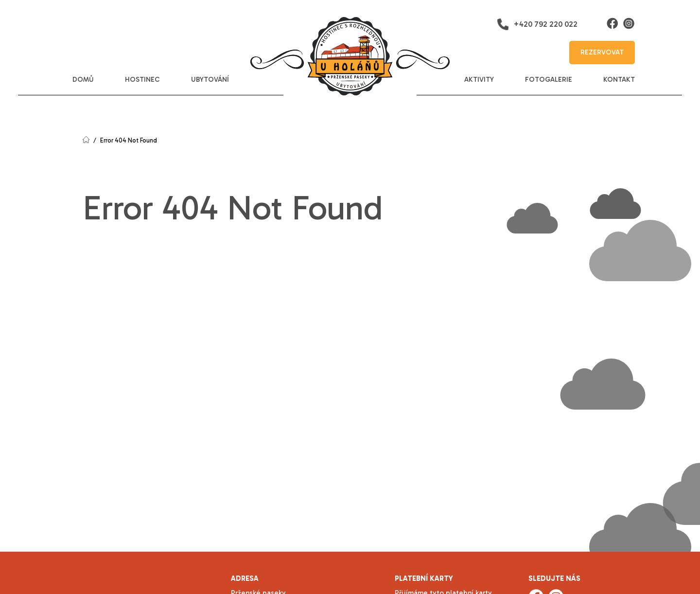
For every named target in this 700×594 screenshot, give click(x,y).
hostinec (142, 80)
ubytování (210, 80)
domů (83, 80)
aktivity (479, 80)
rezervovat (602, 52)
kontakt (619, 80)
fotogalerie (549, 80)
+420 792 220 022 (537, 24)
